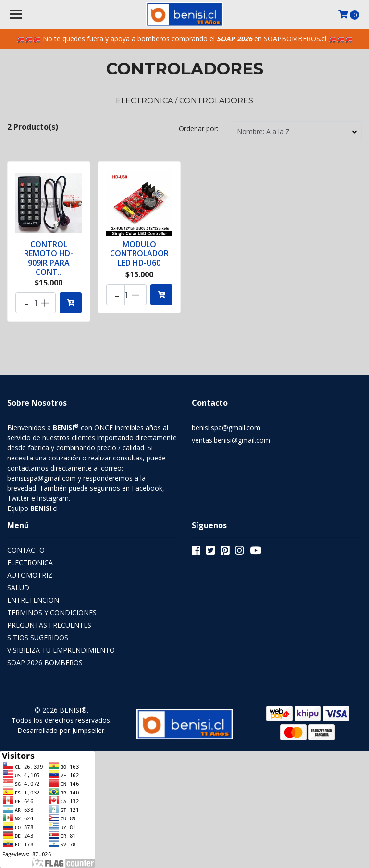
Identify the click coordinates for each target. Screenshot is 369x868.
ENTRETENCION (33, 600)
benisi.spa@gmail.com (226, 428)
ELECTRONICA (30, 563)
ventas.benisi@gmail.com (231, 440)
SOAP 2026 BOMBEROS (45, 663)
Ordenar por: (198, 129)
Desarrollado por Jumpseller (61, 730)
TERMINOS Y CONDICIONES (52, 613)
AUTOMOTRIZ (30, 575)
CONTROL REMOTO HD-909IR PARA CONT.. (49, 258)
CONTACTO (26, 550)
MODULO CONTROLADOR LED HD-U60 (139, 253)
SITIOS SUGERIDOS (38, 638)
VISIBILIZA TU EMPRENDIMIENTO (61, 650)
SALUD (18, 588)
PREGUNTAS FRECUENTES (49, 625)
